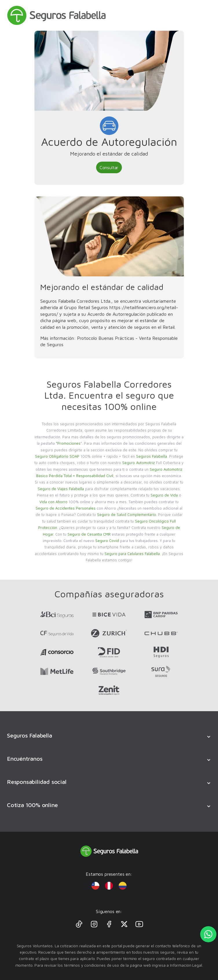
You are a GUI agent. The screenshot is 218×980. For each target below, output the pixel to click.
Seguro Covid (107, 541)
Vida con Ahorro (53, 502)
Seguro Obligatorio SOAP (57, 456)
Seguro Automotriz (139, 463)
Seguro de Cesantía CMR (89, 534)
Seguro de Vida (164, 495)
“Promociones (68, 443)
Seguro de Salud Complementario (127, 514)
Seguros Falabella (152, 456)
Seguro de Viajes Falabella (61, 489)
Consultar (109, 167)
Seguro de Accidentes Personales (66, 508)
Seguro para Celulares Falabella (132, 554)
